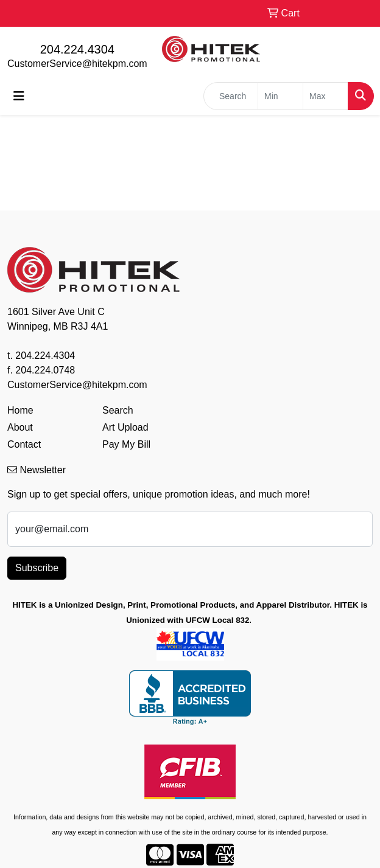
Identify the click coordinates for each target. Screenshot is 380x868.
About (20, 427)
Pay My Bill (126, 444)
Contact (24, 444)
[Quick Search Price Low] (280, 96)
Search (118, 410)
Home (20, 410)
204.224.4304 (77, 49)
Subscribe (37, 568)
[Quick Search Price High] (325, 96)
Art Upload (125, 427)
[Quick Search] (231, 96)
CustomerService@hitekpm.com (77, 64)
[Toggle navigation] (19, 96)
